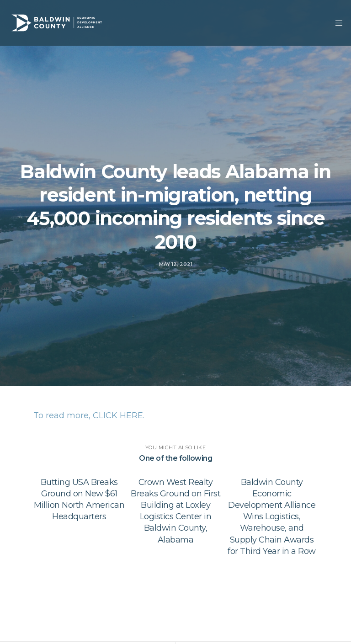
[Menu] (336, 23)
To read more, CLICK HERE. (89, 415)
